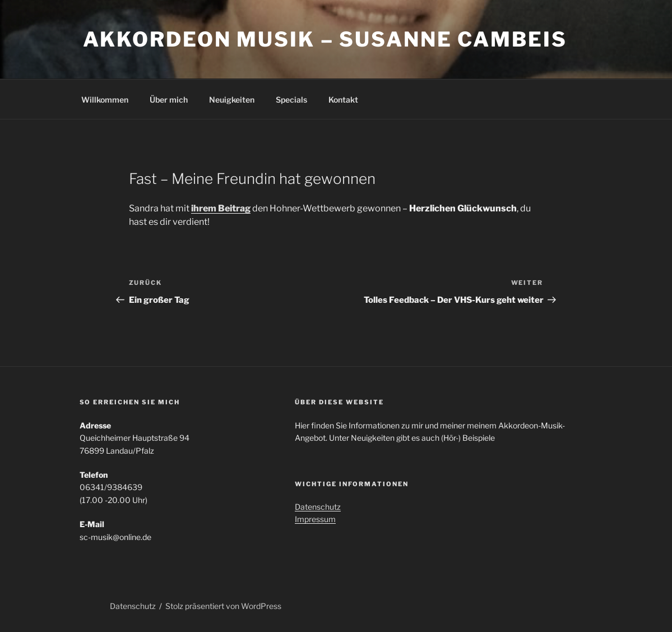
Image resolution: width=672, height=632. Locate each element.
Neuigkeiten (232, 100)
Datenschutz (318, 507)
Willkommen (105, 100)
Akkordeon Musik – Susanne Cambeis (325, 39)
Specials (291, 100)
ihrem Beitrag (221, 208)
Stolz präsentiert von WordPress (223, 606)
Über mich (169, 100)
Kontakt (343, 100)
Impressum (315, 519)
